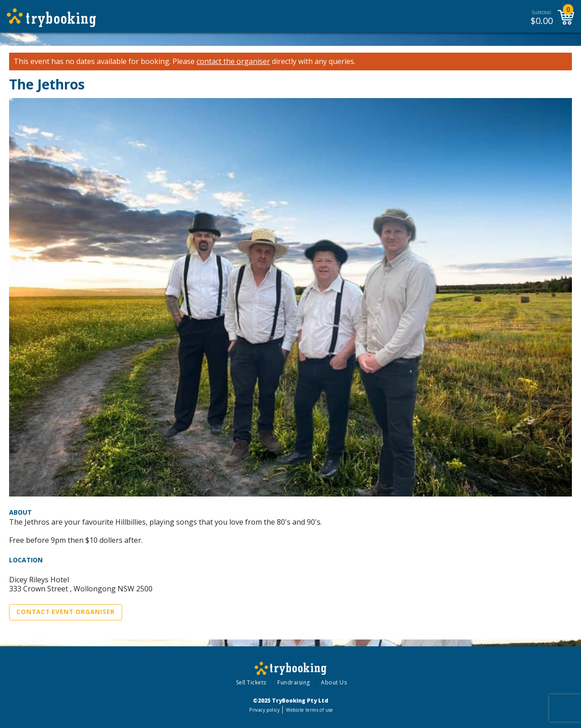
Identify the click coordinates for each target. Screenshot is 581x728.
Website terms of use (309, 710)
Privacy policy (264, 710)
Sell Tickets (251, 682)
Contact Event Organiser (66, 612)
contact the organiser (233, 61)
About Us (334, 682)
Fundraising (294, 682)
